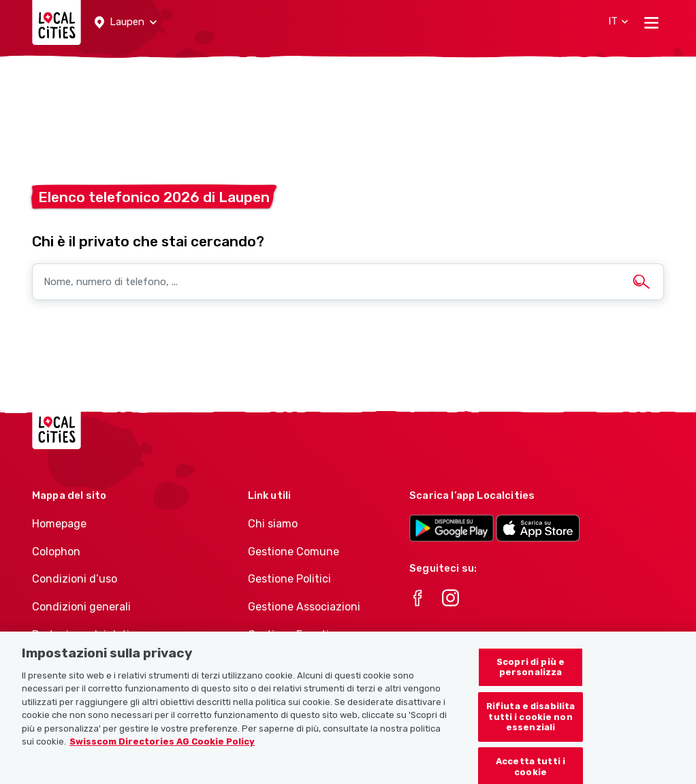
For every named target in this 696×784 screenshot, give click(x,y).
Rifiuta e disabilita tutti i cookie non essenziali (531, 722)
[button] (126, 22)
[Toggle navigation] (651, 22)
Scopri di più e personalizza (531, 673)
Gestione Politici (289, 579)
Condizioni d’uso (75, 579)
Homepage (59, 524)
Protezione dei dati (81, 635)
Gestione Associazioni (304, 607)
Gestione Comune (294, 552)
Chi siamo (273, 524)
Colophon (56, 552)
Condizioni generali (81, 607)
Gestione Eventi (288, 635)
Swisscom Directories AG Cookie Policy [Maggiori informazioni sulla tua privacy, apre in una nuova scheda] (162, 747)
